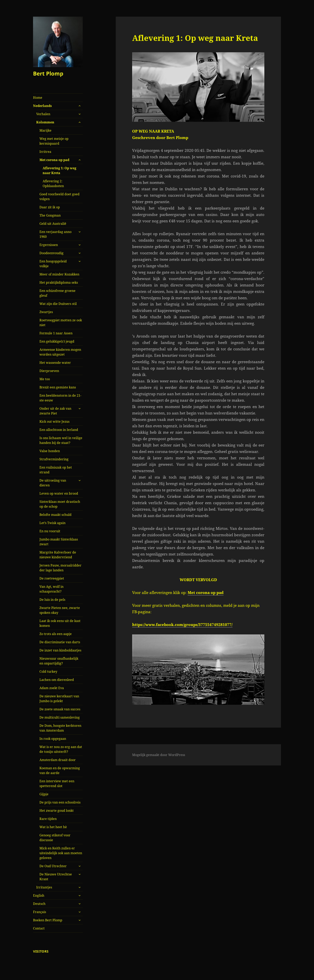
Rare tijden (48, 819)
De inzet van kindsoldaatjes (60, 650)
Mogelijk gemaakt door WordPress (159, 755)
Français (40, 912)
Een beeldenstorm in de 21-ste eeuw (60, 398)
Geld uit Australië (53, 224)
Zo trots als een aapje (56, 634)
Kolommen (45, 122)
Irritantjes (44, 887)
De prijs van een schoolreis (60, 802)
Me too (45, 379)
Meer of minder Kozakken (59, 274)
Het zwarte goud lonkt (57, 811)
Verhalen (43, 114)
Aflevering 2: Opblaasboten (53, 183)
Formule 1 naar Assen (56, 333)
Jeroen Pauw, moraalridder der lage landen (60, 568)
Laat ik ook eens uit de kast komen (60, 623)
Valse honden (50, 451)
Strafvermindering (54, 459)
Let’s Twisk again (52, 523)
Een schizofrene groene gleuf (57, 293)
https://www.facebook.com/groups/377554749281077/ (182, 625)
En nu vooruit (50, 531)
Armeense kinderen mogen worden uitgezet (60, 352)
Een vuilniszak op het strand (56, 470)
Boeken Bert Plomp (48, 920)
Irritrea (45, 152)
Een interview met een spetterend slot (57, 783)
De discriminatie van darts (60, 642)
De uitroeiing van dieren (53, 483)
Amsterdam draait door (58, 760)
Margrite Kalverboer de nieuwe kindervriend (58, 555)
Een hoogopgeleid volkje (53, 264)
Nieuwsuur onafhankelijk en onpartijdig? (59, 661)
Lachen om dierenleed (57, 680)
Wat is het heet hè (53, 827)
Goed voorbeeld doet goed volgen (59, 197)
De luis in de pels (52, 600)
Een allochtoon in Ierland (59, 430)
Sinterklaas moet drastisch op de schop (60, 504)
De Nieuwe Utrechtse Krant (56, 877)
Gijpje (44, 794)
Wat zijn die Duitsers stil (58, 304)
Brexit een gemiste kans (58, 387)
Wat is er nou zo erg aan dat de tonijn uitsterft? (61, 749)
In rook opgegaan (53, 739)
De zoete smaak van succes (60, 709)
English (39, 895)
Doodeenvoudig (51, 253)
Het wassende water (55, 363)
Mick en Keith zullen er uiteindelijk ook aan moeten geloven (61, 853)
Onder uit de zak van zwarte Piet (55, 411)
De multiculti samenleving (60, 717)
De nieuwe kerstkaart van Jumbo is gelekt (59, 699)
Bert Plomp (48, 73)
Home (38, 98)
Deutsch (39, 904)
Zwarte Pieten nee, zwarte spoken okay (60, 610)
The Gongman (50, 215)
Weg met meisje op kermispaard (54, 141)
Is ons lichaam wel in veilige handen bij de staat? (61, 440)
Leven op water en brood (59, 493)
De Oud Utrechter (53, 866)
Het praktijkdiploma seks (59, 282)
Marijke (45, 130)
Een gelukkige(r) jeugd (57, 341)
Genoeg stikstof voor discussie (55, 838)
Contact (39, 928)
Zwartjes (46, 312)
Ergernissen (49, 245)
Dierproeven (49, 371)
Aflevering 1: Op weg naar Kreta (59, 170)
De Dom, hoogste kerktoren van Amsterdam (60, 728)
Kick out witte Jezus (54, 421)
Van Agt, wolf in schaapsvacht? (51, 589)
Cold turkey (48, 671)
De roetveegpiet (52, 578)
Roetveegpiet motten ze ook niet (61, 323)
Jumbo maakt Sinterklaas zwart (59, 542)
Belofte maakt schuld (55, 515)
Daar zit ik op (50, 207)
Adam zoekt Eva (52, 688)
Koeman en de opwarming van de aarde (60, 770)
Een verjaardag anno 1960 (55, 234)
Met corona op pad (54, 160)
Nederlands (42, 106)
